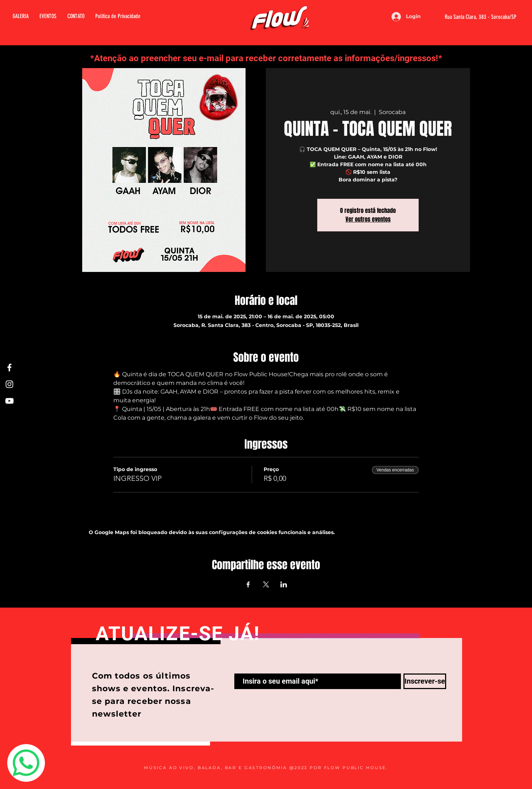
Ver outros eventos (368, 219)
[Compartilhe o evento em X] (266, 584)
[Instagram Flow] (9, 384)
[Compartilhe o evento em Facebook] (248, 584)
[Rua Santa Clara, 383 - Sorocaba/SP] (472, 17)
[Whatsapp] (26, 763)
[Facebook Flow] (9, 368)
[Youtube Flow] (9, 401)
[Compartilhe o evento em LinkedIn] (284, 584)
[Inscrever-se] (425, 681)
